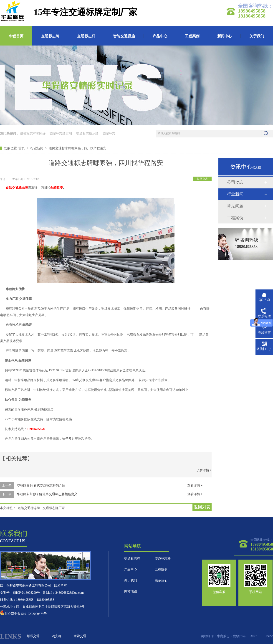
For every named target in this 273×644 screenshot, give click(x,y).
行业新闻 (37, 148)
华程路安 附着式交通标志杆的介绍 (41, 486)
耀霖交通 (33, 636)
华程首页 (16, 36)
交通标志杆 (86, 36)
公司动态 (235, 182)
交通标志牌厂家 (54, 508)
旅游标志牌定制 (61, 133)
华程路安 (57, 188)
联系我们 (161, 580)
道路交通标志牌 (29, 508)
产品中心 (160, 36)
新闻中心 (225, 36)
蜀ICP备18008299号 (26, 593)
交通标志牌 (50, 36)
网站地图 (131, 591)
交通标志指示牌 (87, 133)
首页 (22, 148)
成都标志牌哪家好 (33, 133)
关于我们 (257, 36)
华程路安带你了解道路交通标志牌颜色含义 (47, 494)
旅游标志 (109, 133)
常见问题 (235, 206)
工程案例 (192, 36)
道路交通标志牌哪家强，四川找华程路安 (78, 148)
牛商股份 (223, 636)
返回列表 (202, 179)
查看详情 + (195, 486)
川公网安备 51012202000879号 (23, 614)
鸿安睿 (57, 636)
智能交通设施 (124, 36)
